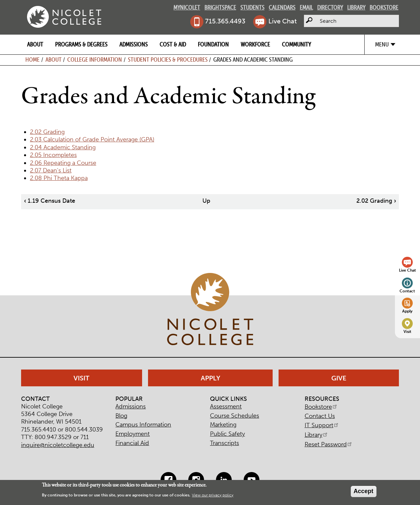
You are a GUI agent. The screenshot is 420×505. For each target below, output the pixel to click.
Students (252, 7)
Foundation (213, 44)
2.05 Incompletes (53, 155)
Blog (121, 416)
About (35, 44)
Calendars (282, 7)
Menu (382, 44)
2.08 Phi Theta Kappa (59, 178)
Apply (407, 311)
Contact (407, 291)
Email (306, 7)
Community (296, 44)
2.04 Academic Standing (63, 147)
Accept (364, 491)
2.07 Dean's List (51, 170)
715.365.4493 (225, 21)
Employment (133, 434)
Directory (330, 7)
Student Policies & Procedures (168, 59)
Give (339, 378)
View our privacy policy (213, 495)
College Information (95, 59)
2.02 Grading (47, 132)
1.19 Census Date (50, 201)
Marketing (223, 425)
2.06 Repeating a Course (63, 163)
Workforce (255, 44)
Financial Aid (132, 443)
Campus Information (143, 425)
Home (32, 59)
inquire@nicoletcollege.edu (58, 445)
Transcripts (225, 443)
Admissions (134, 44)
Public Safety (227, 434)
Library (356, 7)
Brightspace (220, 7)
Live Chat (283, 21)
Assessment (226, 406)
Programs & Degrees (81, 44)
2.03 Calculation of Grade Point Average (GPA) (92, 139)
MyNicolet (187, 7)
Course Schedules (235, 416)
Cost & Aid (173, 44)
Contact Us (320, 416)
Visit (407, 331)
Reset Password (329, 444)
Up (206, 201)
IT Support (322, 425)
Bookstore (384, 7)
